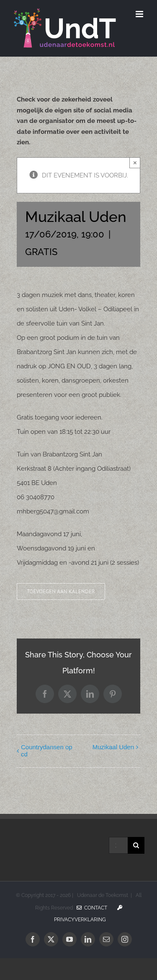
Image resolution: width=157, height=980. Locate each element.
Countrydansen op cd (47, 751)
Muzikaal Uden (113, 747)
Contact (92, 908)
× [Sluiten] (135, 163)
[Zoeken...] (118, 845)
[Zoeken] (136, 845)
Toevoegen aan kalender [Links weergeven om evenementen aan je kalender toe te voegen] (61, 592)
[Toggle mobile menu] (140, 14)
